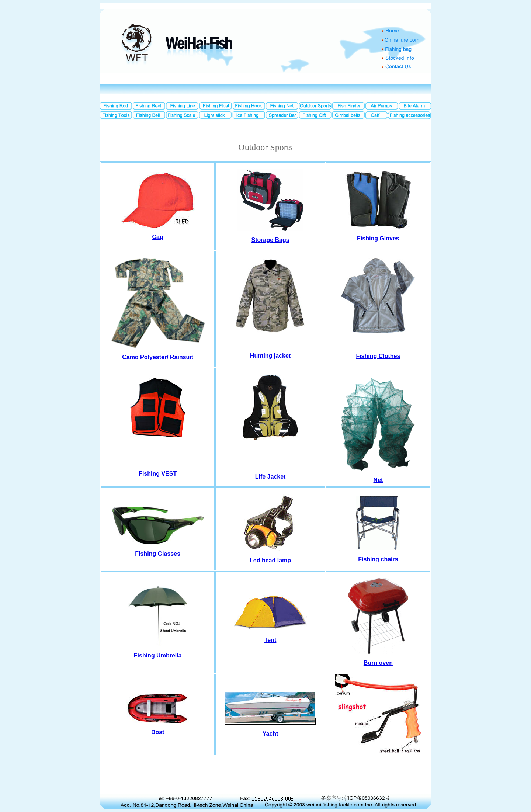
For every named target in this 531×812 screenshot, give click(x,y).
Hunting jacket (270, 356)
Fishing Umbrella (158, 655)
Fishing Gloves (378, 238)
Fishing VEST (158, 474)
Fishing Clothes (378, 356)
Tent (270, 640)
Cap (158, 237)
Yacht (270, 734)
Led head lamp (270, 560)
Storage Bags (270, 240)
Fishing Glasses (158, 554)
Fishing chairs (378, 559)
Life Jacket (270, 477)
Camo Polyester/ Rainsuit (158, 357)
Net (378, 480)
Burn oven (378, 663)
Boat (158, 732)
